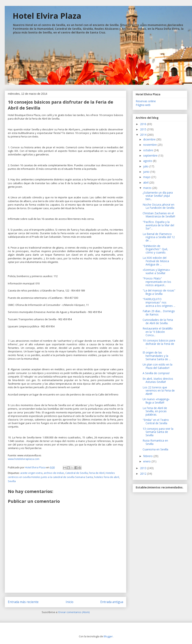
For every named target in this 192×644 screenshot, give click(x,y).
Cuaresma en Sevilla (155, 449)
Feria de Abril (97, 473)
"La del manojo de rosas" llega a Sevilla (159, 292)
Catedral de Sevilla (77, 473)
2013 (144, 468)
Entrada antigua (112, 602)
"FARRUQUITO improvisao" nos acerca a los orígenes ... (159, 302)
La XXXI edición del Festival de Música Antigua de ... (156, 261)
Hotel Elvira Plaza (47, 16)
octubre (149, 150)
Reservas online (146, 101)
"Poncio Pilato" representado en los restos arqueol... (157, 282)
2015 (144, 129)
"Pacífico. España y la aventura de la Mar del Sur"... (158, 225)
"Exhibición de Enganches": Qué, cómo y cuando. (155, 249)
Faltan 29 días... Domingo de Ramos (159, 313)
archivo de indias (54, 473)
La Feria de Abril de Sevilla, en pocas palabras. (155, 411)
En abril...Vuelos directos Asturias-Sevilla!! (158, 380)
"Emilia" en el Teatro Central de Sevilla (156, 421)
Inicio (70, 602)
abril (146, 182)
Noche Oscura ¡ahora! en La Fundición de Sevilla (158, 206)
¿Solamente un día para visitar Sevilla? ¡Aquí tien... (158, 196)
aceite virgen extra (31, 473)
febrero (148, 456)
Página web (143, 105)
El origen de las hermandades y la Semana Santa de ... (157, 356)
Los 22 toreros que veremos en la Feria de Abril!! (159, 391)
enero (147, 461)
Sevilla (12, 481)
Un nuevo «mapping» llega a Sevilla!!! (156, 401)
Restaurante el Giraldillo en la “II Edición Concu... (158, 332)
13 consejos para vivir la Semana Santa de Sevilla (158, 432)
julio (146, 166)
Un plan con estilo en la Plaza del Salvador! (157, 366)
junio (147, 172)
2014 (144, 135)
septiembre (151, 155)
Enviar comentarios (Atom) (74, 612)
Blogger (108, 636)
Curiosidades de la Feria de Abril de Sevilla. (158, 321)
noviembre (150, 145)
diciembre (150, 139)
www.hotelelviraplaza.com (24, 459)
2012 (144, 474)
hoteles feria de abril (107, 477)
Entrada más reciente (23, 602)
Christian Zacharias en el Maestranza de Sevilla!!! (159, 215)
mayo (147, 177)
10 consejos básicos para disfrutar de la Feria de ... (159, 344)
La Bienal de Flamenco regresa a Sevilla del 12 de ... (159, 237)
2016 (144, 124)
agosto (148, 161)
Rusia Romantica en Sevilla (155, 442)
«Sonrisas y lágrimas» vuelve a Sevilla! (156, 271)
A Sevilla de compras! (156, 373)
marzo (148, 188)
